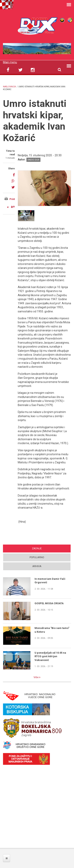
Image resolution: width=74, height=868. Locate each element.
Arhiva (37, 566)
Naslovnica (9, 87)
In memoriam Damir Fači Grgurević (50, 581)
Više (36, 677)
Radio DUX (33, 160)
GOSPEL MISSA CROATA (49, 603)
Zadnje (37, 548)
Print (12, 199)
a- (8, 207)
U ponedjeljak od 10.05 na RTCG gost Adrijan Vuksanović (50, 656)
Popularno (37, 557)
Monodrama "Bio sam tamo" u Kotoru (52, 630)
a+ (13, 207)
